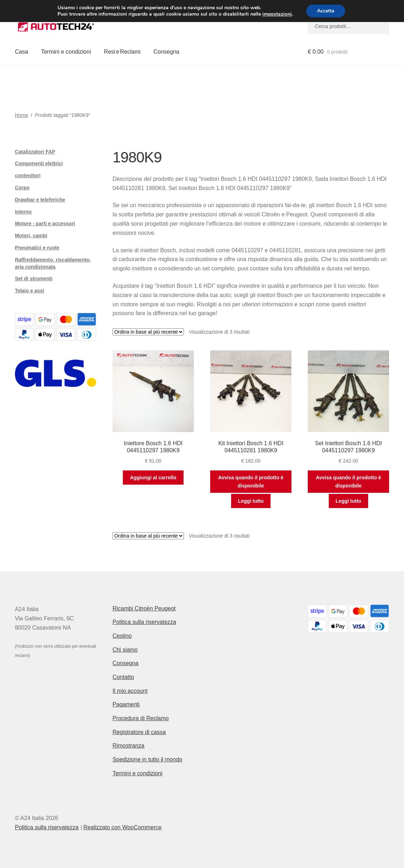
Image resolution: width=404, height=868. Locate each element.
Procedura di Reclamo (141, 718)
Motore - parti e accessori (45, 223)
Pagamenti (126, 704)
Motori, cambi (31, 236)
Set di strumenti (34, 279)
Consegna (166, 52)
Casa (21, 52)
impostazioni (277, 14)
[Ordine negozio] (148, 332)
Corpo (22, 188)
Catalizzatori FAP (35, 152)
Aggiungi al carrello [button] (153, 478)
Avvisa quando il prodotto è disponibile (251, 482)
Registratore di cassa (139, 732)
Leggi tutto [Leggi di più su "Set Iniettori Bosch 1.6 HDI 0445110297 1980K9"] (348, 501)
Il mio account (130, 691)
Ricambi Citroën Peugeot (144, 608)
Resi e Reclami (122, 52)
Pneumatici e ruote (37, 248)
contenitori (28, 176)
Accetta (326, 11)
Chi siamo (125, 650)
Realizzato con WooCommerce (122, 827)
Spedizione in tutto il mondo (148, 759)
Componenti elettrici (39, 163)
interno (23, 212)
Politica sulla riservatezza (144, 622)
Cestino (122, 636)
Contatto (123, 677)
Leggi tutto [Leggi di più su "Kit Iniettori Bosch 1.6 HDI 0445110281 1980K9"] (251, 501)
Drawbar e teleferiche (40, 200)
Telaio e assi (29, 291)
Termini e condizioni (66, 52)
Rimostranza (129, 746)
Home (21, 115)
